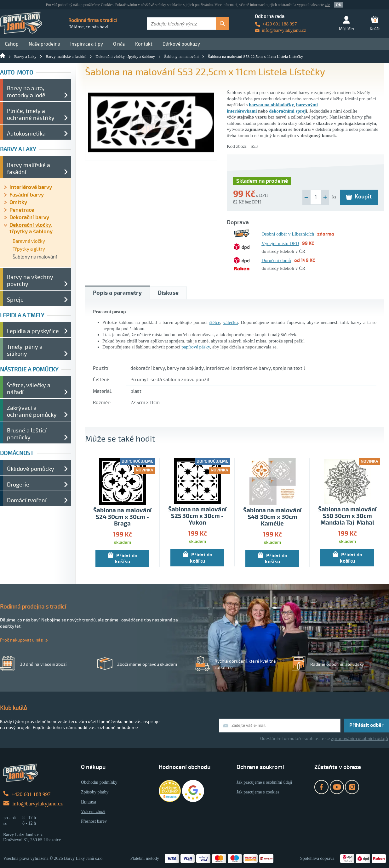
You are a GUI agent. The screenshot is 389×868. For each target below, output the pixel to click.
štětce (215, 322)
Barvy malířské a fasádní (66, 56)
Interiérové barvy (31, 187)
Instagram (352, 787)
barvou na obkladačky (271, 105)
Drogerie (18, 485)
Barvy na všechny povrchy (30, 281)
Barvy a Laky (25, 56)
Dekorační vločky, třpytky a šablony (125, 56)
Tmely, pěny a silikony (25, 350)
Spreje (15, 300)
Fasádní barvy (27, 195)
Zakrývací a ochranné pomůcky (32, 411)
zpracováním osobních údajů (360, 739)
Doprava (89, 802)
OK (339, 5)
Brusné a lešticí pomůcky (27, 434)
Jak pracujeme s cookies (258, 792)
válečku (230, 322)
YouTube (337, 787)
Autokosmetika (26, 134)
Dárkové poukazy (181, 44)
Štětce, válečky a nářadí (29, 389)
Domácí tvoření (27, 500)
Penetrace (22, 210)
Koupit (359, 197)
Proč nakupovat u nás (21, 640)
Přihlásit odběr (366, 725)
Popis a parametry (117, 293)
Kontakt (144, 44)
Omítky (18, 202)
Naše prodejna (44, 44)
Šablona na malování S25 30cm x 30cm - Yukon (197, 516)
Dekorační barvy (29, 217)
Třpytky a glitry (29, 249)
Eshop (12, 44)
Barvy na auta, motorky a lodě (26, 92)
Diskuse (168, 293)
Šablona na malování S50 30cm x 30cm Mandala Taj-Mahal (347, 516)
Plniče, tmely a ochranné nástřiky (31, 114)
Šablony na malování (181, 56)
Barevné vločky (29, 241)
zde (327, 5)
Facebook (321, 787)
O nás (119, 44)
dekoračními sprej (287, 111)
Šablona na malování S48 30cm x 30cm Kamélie (272, 517)
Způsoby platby (95, 792)
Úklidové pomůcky (31, 469)
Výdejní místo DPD (280, 243)
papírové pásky (196, 347)
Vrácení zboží (93, 812)
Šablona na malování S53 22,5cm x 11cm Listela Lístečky (255, 56)
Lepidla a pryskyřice (33, 331)
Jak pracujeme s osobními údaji (264, 782)
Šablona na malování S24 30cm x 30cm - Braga (122, 517)
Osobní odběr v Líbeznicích (288, 234)
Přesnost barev (94, 821)
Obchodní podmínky (99, 782)
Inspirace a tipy (87, 44)
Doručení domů (276, 260)
